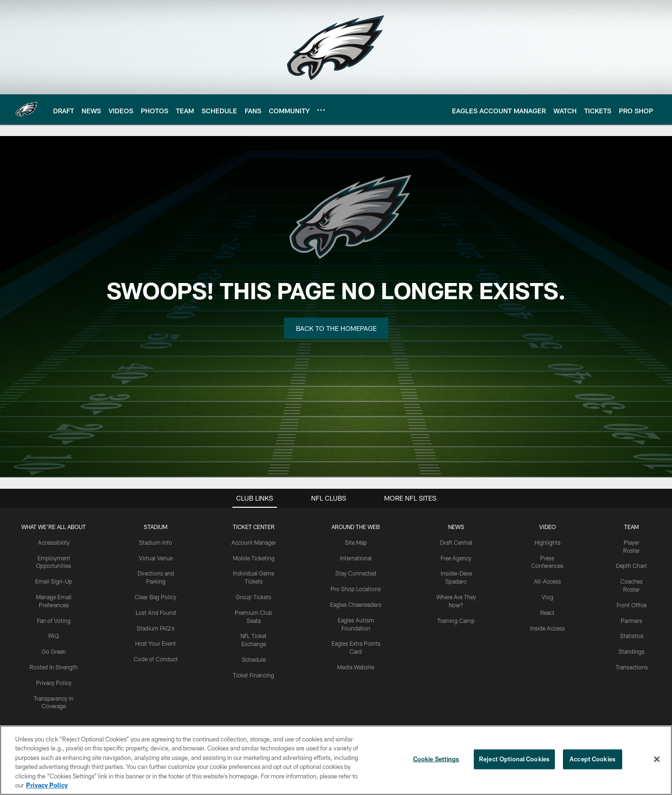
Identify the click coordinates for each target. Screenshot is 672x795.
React (547, 612)
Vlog (548, 597)
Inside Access (548, 628)
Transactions (632, 667)
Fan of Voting (54, 621)
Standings (631, 651)
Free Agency (456, 558)
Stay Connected (356, 573)
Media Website (356, 667)
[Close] (657, 759)
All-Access (548, 581)
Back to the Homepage (336, 328)
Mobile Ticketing (254, 558)
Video (548, 527)
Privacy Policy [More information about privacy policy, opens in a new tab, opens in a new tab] (47, 785)
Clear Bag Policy (156, 597)
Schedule (254, 659)
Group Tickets (253, 597)
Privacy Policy (54, 683)
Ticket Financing (253, 675)
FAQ (54, 636)
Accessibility (54, 542)
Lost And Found (156, 612)
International (356, 558)
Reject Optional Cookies (514, 759)
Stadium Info (156, 542)
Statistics (632, 636)
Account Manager (254, 542)
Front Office (631, 605)
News (456, 527)
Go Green (54, 651)
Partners (631, 621)
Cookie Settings (436, 759)
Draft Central (456, 542)
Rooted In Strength (54, 667)
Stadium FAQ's (156, 628)
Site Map (356, 542)
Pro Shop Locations (356, 589)
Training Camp (456, 621)
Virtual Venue (156, 558)
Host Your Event (156, 643)
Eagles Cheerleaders (356, 604)
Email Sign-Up (54, 581)
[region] (336, 760)
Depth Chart (631, 566)
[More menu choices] (321, 110)
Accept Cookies (593, 759)
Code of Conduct (156, 659)
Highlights (548, 542)
